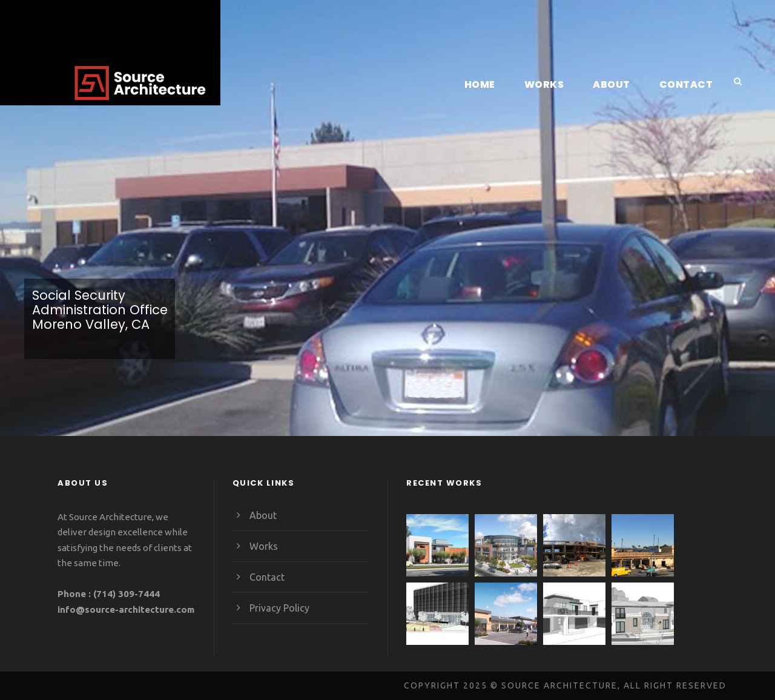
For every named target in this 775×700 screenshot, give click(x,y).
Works (550, 84)
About (617, 84)
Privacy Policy (279, 608)
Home (487, 84)
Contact (688, 84)
